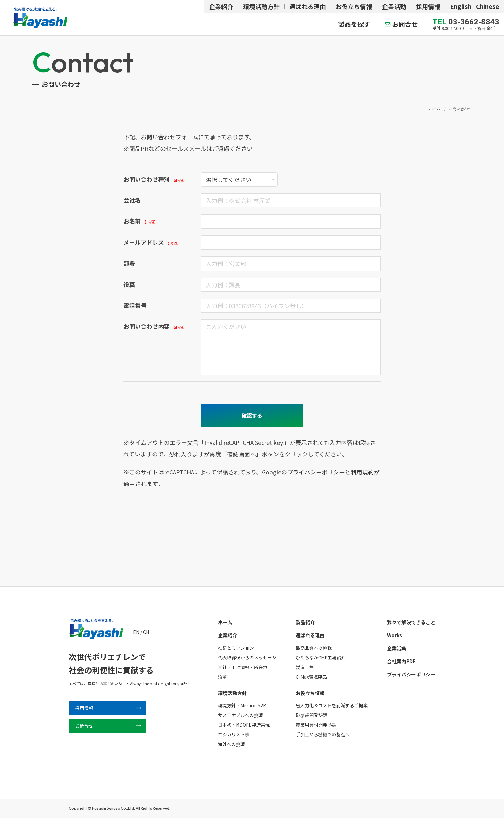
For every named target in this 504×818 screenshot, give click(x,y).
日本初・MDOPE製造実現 (244, 725)
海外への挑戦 (231, 744)
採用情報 (428, 6)
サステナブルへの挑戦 (240, 715)
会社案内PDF (401, 661)
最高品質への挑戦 (314, 648)
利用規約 (362, 472)
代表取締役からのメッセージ (247, 657)
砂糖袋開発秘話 (311, 715)
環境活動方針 (261, 6)
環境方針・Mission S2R (242, 705)
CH (146, 632)
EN (136, 632)
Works (395, 635)
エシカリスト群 (234, 734)
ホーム (225, 622)
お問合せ (405, 24)
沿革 (222, 677)
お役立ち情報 (354, 6)
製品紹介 (305, 622)
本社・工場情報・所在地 (243, 667)
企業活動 (394, 6)
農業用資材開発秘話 (316, 725)
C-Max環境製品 (311, 677)
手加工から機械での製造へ (323, 734)
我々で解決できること (411, 622)
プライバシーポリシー (316, 472)
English (461, 6)
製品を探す (354, 24)
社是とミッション (236, 648)
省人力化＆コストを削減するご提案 (332, 705)
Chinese (488, 6)
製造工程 (305, 667)
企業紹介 (221, 6)
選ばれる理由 (308, 6)
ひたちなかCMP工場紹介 (321, 657)
